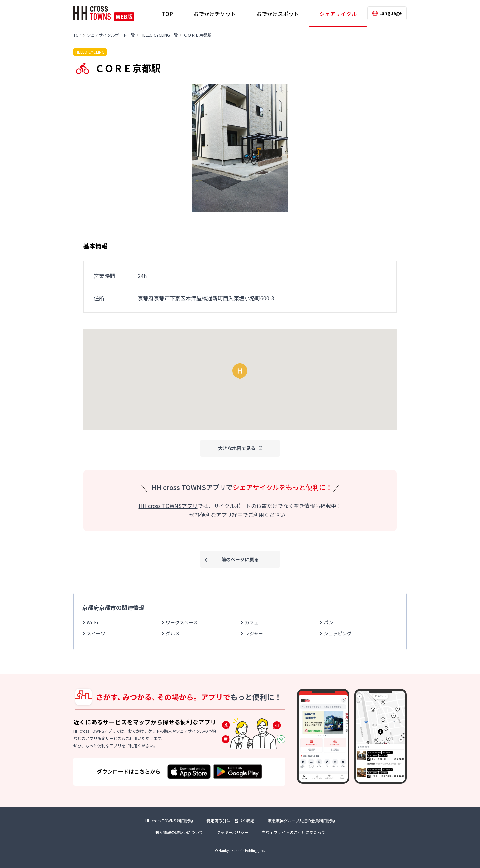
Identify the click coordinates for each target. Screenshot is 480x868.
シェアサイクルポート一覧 (111, 35)
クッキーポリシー (232, 832)
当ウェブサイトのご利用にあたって (293, 832)
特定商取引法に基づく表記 (230, 821)
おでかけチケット (215, 14)
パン (328, 622)
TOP (167, 14)
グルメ (173, 633)
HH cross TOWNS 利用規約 (169, 821)
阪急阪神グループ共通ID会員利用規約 (301, 821)
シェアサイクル (338, 14)
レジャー (254, 633)
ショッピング (338, 633)
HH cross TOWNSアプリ (168, 506)
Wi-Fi (92, 622)
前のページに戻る (240, 559)
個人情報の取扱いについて (179, 832)
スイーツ (96, 633)
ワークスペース (182, 622)
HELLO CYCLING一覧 (159, 35)
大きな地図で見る (237, 448)
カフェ (252, 622)
